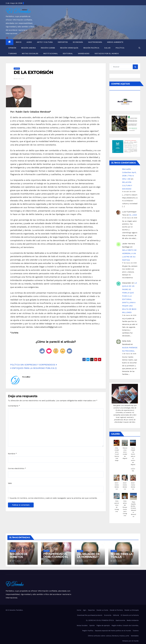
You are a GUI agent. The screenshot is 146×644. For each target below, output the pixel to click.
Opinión (12, 48)
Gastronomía (95, 42)
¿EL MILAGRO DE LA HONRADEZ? (88, 555)
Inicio (19, 42)
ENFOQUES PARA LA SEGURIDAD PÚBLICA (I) (33, 368)
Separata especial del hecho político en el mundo (113, 631)
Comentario (14, 406)
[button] (139, 48)
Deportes (63, 42)
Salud (107, 48)
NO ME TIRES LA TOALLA (121, 555)
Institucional (51, 54)
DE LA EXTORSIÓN (33, 72)
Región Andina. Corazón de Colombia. (125, 625)
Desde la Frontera (116, 610)
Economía (78, 42)
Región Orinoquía (69, 48)
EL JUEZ (133, 215)
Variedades (84, 54)
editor (28, 377)
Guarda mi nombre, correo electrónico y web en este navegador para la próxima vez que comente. (54, 498)
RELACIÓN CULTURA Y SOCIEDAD (127, 185)
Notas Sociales (30, 54)
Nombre (12, 454)
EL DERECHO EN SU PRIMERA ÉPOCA (100, 620)
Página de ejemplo (103, 625)
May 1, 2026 (16, 561)
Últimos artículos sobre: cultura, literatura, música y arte (109, 636)
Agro (29, 42)
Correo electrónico (17, 468)
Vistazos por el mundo (107, 54)
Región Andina (29, 48)
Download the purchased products (90, 615)
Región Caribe (48, 48)
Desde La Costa (102, 610)
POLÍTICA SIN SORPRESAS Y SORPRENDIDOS (34, 365)
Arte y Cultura (45, 42)
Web (10, 483)
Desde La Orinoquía (132, 610)
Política (120, 48)
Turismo (13, 54)
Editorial (68, 54)
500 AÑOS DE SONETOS (19, 555)
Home (79, 610)
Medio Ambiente (115, 42)
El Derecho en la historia (130, 615)
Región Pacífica (91, 48)
